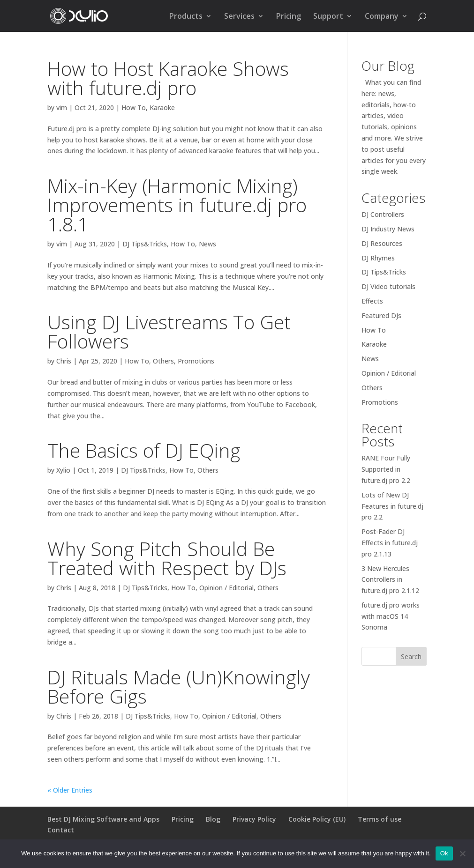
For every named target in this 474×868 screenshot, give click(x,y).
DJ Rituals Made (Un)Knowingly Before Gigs (179, 686)
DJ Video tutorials (388, 286)
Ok (444, 853)
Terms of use (380, 819)
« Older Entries (70, 790)
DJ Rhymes (378, 258)
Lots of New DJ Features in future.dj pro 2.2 (392, 506)
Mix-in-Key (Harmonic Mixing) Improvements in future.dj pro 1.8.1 (177, 205)
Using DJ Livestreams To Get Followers (169, 331)
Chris (64, 361)
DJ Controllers (383, 214)
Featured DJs (381, 315)
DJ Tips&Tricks (145, 244)
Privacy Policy (254, 819)
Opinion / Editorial (226, 588)
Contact (61, 830)
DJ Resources (382, 243)
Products (186, 17)
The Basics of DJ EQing (144, 450)
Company (382, 17)
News (207, 244)
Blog (213, 819)
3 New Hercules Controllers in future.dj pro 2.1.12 (390, 580)
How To (134, 108)
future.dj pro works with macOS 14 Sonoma (391, 616)
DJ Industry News (388, 229)
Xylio (63, 470)
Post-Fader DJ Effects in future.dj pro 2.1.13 (390, 543)
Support (328, 17)
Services (239, 17)
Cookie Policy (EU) (317, 819)
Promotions (196, 361)
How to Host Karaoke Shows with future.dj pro (168, 78)
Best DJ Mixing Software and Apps (103, 819)
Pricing (289, 17)
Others (163, 361)
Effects (372, 301)
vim (62, 108)
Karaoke (162, 108)
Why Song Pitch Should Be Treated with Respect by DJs (167, 558)
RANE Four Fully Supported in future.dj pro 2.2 (386, 469)
